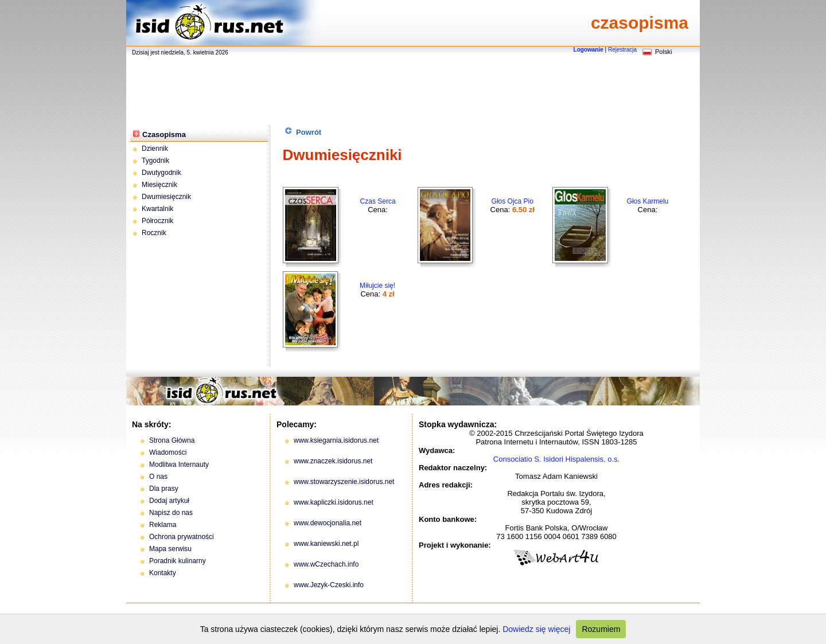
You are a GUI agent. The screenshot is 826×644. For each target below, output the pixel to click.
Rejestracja (622, 50)
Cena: (378, 206)
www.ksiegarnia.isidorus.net (336, 440)
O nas (158, 477)
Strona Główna (172, 440)
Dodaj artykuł (169, 501)
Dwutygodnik (161, 173)
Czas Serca (378, 201)
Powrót (303, 132)
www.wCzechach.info (326, 564)
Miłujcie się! (377, 286)
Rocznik (154, 233)
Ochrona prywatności (182, 537)
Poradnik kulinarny (178, 561)
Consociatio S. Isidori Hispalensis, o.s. (556, 459)
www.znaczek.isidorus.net (333, 461)
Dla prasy (164, 489)
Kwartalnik (157, 209)
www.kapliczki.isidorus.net (334, 502)
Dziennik (155, 149)
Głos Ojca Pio (513, 201)
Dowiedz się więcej (536, 629)
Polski (663, 52)
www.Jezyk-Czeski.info (329, 585)
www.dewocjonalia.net (328, 523)
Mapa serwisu (170, 549)
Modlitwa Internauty (179, 465)
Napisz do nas (171, 513)
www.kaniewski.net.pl (326, 544)
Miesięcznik (159, 185)
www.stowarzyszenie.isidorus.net (344, 482)
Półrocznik (157, 221)
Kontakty (163, 573)
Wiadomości (168, 452)
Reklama (163, 525)
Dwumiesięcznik (166, 197)
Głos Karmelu (648, 201)
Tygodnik (155, 161)
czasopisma (640, 23)
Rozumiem (601, 629)
